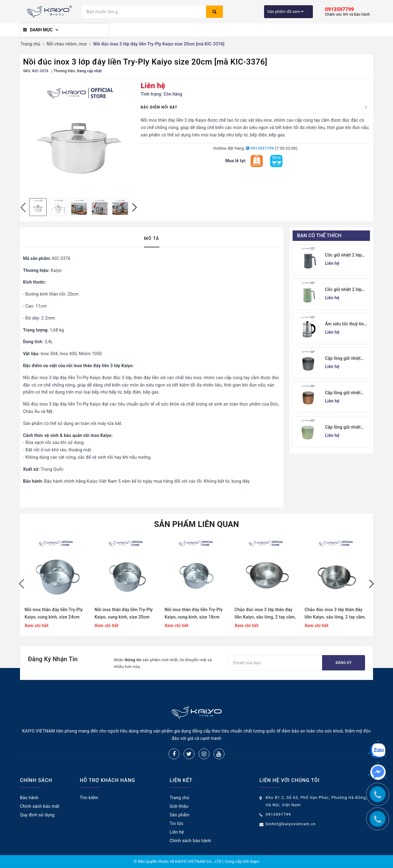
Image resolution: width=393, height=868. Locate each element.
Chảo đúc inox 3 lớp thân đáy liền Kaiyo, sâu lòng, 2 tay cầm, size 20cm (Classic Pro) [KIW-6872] (335, 614)
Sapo (255, 861)
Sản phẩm (180, 815)
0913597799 (260, 148)
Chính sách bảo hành (191, 841)
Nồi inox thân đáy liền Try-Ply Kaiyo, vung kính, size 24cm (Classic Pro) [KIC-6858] (54, 614)
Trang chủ (180, 798)
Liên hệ (177, 832)
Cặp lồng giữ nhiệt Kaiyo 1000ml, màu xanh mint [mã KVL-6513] (344, 428)
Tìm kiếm (89, 798)
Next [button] (134, 207)
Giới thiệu (179, 806)
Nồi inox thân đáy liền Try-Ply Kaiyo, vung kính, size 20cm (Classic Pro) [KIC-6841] (124, 614)
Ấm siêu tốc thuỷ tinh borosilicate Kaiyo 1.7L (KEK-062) (346, 324)
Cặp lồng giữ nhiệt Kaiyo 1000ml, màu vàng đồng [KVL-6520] (344, 393)
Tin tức (177, 823)
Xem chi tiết (37, 626)
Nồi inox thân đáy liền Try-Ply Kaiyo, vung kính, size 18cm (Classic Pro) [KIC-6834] (194, 614)
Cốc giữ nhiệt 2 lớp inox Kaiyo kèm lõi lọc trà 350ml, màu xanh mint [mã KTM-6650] (346, 290)
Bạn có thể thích (319, 236)
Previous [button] (23, 207)
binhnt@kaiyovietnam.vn (291, 824)
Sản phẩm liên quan (197, 524)
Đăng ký (344, 663)
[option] (79, 138)
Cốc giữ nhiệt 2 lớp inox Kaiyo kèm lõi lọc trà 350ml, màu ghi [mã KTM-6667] (346, 255)
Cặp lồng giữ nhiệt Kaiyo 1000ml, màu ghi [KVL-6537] (344, 359)
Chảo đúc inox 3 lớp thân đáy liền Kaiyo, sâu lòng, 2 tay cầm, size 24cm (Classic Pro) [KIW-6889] (265, 614)
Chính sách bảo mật (40, 806)
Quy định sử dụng (37, 815)
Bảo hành (29, 798)
